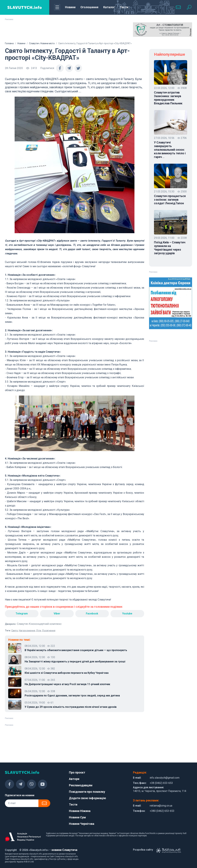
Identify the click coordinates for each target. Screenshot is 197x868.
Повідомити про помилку (87, 792)
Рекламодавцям (81, 785)
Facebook (92, 614)
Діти (39, 631)
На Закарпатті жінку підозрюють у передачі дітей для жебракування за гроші (75, 662)
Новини (70, 7)
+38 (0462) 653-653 (161, 783)
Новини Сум (77, 817)
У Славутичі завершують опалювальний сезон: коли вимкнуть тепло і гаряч (170, 150)
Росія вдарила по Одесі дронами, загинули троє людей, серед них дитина (72, 696)
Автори (74, 779)
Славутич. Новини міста (42, 43)
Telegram (22, 614)
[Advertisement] (34, 31)
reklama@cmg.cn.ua (161, 806)
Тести (124, 7)
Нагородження (27, 631)
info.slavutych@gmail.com (165, 778)
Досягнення (49, 631)
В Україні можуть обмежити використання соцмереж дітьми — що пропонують (76, 650)
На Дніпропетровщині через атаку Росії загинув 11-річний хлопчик (67, 684)
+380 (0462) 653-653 (162, 811)
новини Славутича (64, 850)
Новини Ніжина (80, 811)
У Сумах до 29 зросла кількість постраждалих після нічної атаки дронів (71, 707)
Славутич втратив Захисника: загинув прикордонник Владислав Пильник (168, 98)
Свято (15, 631)
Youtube (127, 614)
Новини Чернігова (82, 824)
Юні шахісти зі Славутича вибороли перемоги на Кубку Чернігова (67, 673)
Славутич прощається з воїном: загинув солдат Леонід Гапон (170, 200)
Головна (9, 43)
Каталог (109, 7)
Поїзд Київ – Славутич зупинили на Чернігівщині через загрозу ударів (170, 248)
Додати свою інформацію (88, 798)
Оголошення (89, 7)
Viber (57, 614)
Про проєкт (77, 772)
